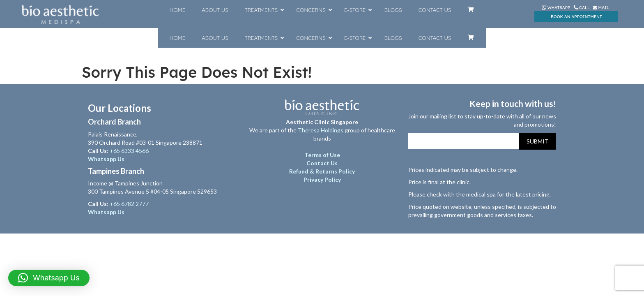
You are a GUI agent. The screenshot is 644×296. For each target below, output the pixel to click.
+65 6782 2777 (129, 204)
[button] (49, 278)
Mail (601, 8)
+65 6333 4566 (130, 151)
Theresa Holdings (321, 130)
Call (582, 8)
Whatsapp (556, 8)
